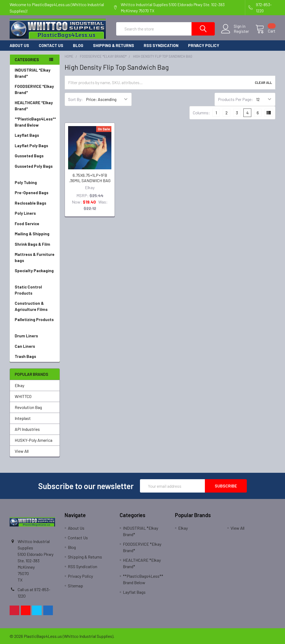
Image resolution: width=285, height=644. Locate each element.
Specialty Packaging (35, 274)
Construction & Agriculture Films (35, 307)
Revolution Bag (28, 407)
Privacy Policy (204, 45)
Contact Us (51, 45)
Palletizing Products (35, 323)
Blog (78, 45)
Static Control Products (35, 290)
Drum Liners (35, 336)
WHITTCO (23, 396)
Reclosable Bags (35, 203)
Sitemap (75, 586)
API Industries (27, 429)
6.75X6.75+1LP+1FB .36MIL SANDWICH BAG (90, 178)
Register (241, 31)
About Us (19, 45)
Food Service (35, 224)
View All (22, 451)
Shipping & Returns (114, 45)
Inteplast (23, 418)
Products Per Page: (235, 99)
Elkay (19, 385)
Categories (27, 60)
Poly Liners (35, 213)
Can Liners (35, 346)
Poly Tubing (35, 183)
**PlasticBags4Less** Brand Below (35, 122)
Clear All (263, 83)
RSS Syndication (161, 45)
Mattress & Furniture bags (35, 258)
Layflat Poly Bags (35, 146)
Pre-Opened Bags (35, 193)
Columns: (201, 113)
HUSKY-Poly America (34, 440)
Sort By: (75, 99)
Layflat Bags (35, 135)
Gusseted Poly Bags (35, 169)
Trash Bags (35, 356)
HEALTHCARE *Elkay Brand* (35, 106)
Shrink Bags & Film (35, 244)
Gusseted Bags (35, 156)
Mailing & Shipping (35, 234)
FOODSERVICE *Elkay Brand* (35, 90)
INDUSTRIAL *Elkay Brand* (35, 73)
